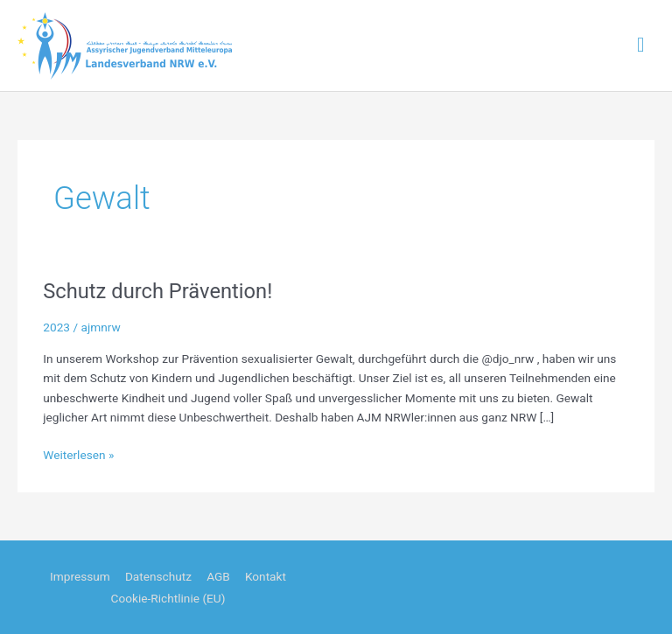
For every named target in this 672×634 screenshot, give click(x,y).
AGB (218, 576)
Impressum (80, 576)
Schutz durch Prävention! (157, 291)
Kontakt (266, 576)
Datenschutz (158, 576)
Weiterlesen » (78, 455)
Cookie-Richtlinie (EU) (168, 598)
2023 (56, 327)
